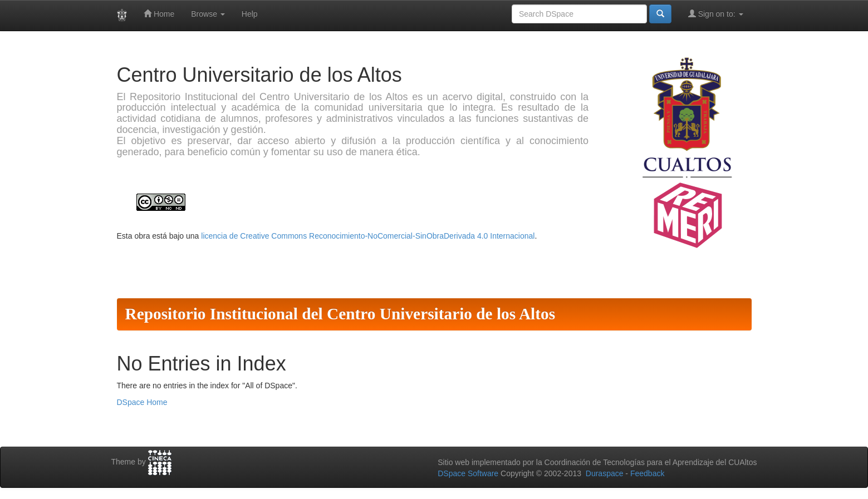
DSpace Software (468, 473)
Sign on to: (716, 14)
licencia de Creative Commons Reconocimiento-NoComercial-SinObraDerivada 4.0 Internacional (368, 236)
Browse (208, 14)
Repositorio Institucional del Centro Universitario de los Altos (340, 314)
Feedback (647, 473)
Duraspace (605, 473)
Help (250, 14)
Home (159, 14)
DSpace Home (142, 402)
